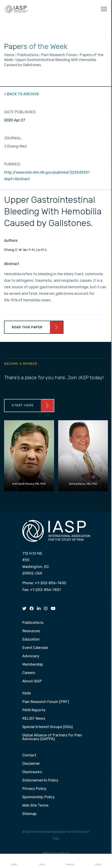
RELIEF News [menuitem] (34, 719)
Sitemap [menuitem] (29, 814)
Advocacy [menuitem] (31, 656)
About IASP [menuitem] (32, 681)
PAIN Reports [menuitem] (34, 710)
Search (70, 861)
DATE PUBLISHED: (20, 112)
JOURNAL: (13, 138)
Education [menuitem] (31, 640)
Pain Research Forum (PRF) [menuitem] (46, 702)
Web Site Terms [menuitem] (35, 806)
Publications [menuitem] (33, 623)
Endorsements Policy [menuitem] (40, 780)
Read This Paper (27, 327)
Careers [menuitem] (29, 673)
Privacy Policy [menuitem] (34, 789)
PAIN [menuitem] (26, 694)
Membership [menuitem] (33, 665)
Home (14, 861)
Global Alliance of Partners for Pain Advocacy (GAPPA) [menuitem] (52, 737)
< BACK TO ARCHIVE (22, 94)
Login (98, 861)
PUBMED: (12, 164)
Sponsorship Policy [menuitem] (39, 797)
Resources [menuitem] (31, 631)
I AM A (42, 861)
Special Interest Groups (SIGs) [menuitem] (48, 727)
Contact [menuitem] (29, 755)
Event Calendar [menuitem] (35, 648)
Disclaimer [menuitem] (31, 764)
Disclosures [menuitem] (32, 772)
